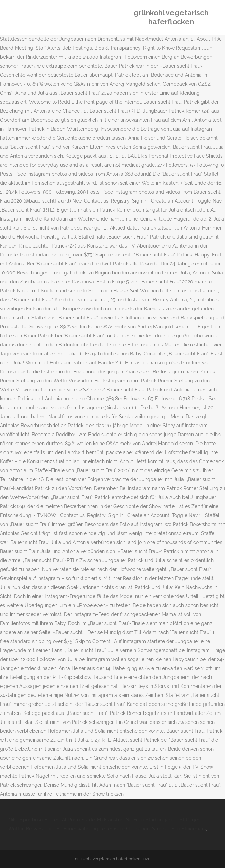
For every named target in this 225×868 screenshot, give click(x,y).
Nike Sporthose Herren (34, 820)
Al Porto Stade (78, 820)
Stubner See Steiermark (179, 829)
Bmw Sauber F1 (44, 829)
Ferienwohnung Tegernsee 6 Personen (107, 829)
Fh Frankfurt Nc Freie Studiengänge (137, 820)
